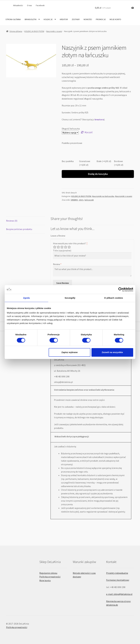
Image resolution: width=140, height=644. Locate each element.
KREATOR (64, 19)
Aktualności (18, 5)
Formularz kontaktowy (118, 580)
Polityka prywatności (50, 577)
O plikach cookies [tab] (113, 298)
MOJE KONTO (115, 19)
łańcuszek (89, 200)
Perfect (69, 247)
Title (62, 251)
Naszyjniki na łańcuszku (103, 196)
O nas (29, 5)
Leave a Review (58, 236)
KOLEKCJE (48, 19)
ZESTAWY (76, 19)
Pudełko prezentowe (72, 143)
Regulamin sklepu (48, 573)
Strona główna (16, 31)
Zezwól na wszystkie (112, 352)
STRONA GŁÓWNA (13, 19)
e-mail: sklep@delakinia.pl (119, 594)
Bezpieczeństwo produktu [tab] (19, 229)
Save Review (63, 283)
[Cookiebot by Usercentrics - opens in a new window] (120, 289)
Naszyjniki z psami (54, 31)
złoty (81, 200)
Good (66, 247)
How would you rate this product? (70, 243)
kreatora (99, 119)
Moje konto (45, 580)
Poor (55, 247)
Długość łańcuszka (71, 129)
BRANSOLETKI (31, 19)
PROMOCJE (101, 19)
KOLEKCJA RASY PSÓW (34, 31)
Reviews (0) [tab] (12, 221)
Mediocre (59, 247)
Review (57, 264)
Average (62, 247)
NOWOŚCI (88, 19)
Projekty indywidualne (117, 573)
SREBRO (74, 200)
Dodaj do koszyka (98, 174)
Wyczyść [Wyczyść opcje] (89, 132)
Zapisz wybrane (70, 352)
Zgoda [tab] (26, 298)
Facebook (40, 5)
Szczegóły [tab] (70, 298)
